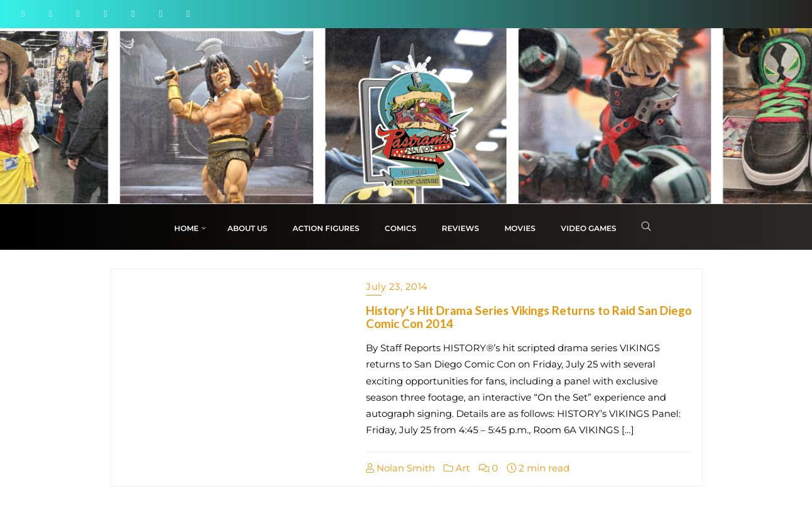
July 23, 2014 (397, 286)
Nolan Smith (400, 468)
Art (457, 468)
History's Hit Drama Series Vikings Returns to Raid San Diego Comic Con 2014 (529, 317)
